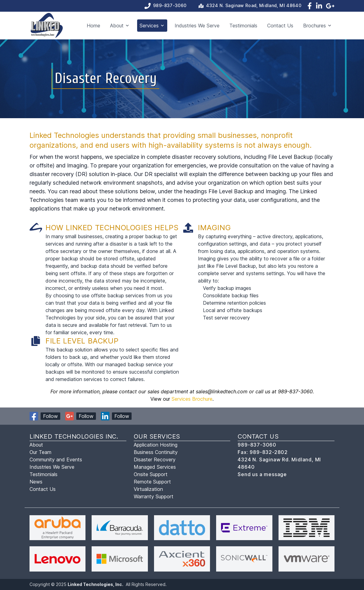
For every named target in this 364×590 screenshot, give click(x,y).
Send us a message (262, 474)
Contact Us (280, 26)
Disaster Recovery (155, 460)
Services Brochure (192, 399)
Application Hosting (156, 445)
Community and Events (56, 460)
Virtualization (148, 489)
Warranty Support (154, 496)
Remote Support (152, 482)
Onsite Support (151, 474)
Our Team (40, 452)
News (36, 482)
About (36, 445)
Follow (50, 416)
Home (93, 26)
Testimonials (243, 26)
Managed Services (155, 467)
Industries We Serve (197, 26)
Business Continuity (156, 452)
